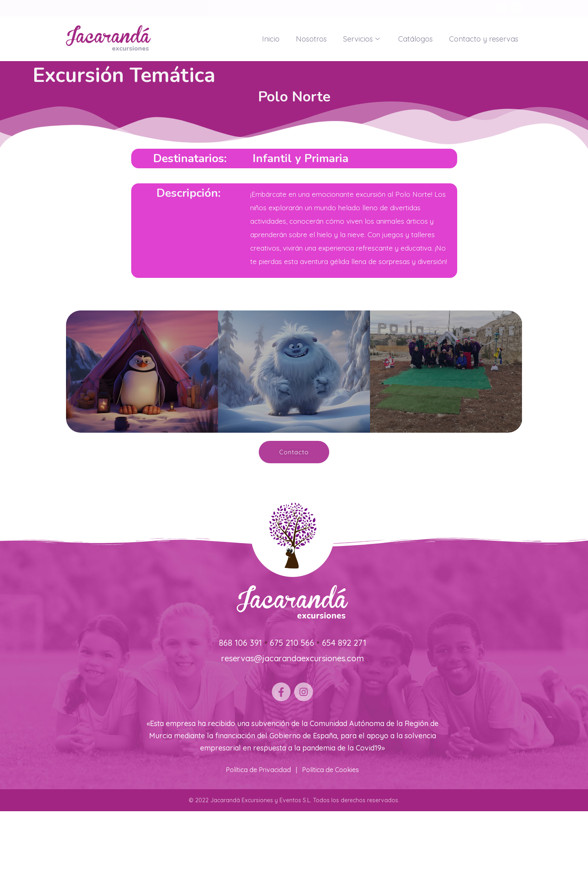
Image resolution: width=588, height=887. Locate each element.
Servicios (362, 39)
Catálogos (415, 39)
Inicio (271, 39)
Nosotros (311, 39)
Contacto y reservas (484, 39)
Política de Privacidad (258, 770)
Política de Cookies (330, 770)
